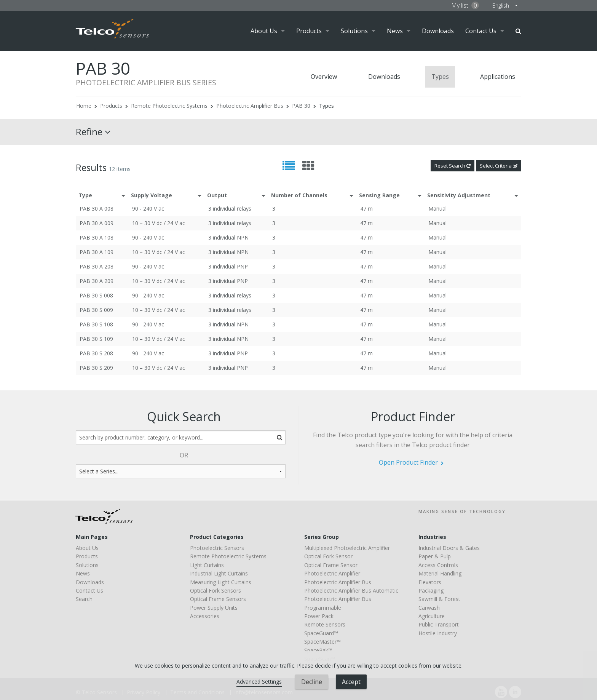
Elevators (430, 582)
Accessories (205, 616)
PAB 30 (301, 106)
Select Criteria (499, 166)
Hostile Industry (438, 633)
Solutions (354, 31)
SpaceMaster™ (322, 642)
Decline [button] (312, 682)
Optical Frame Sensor (331, 565)
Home (84, 106)
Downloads (438, 31)
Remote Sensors (325, 624)
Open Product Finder (408, 462)
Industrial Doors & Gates (449, 548)
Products (309, 31)
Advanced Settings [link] (259, 682)
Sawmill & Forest (439, 599)
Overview (324, 77)
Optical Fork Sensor (328, 556)
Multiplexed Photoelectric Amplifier (347, 548)
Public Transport (439, 624)
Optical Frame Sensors (218, 599)
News (395, 31)
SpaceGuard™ (321, 633)
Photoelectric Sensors (217, 548)
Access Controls (438, 565)
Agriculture (432, 616)
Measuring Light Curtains (221, 582)
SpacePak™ (318, 650)
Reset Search (453, 166)
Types (440, 77)
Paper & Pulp (435, 556)
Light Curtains (207, 565)
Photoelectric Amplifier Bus (250, 106)
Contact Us (481, 31)
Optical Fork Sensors (215, 591)
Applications (498, 77)
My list (465, 5)
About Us (264, 31)
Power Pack (319, 616)
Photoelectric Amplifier (332, 573)
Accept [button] (351, 682)
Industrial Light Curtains (219, 573)
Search (518, 31)
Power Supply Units (214, 608)
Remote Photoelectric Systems (169, 106)
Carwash (429, 608)
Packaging (431, 591)
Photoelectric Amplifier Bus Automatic (351, 591)
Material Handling (440, 573)
